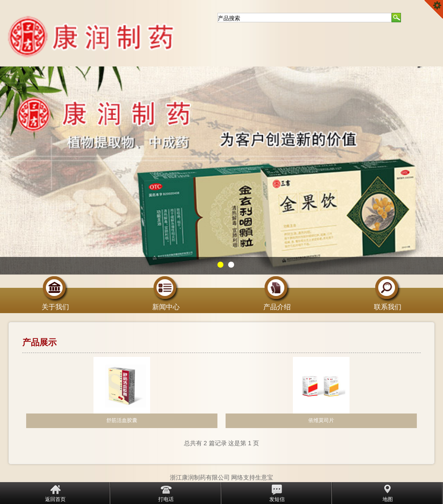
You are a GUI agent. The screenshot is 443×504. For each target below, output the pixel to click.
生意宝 (264, 477)
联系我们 (388, 303)
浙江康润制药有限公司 (200, 477)
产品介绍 (277, 303)
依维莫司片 (321, 420)
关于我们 (55, 303)
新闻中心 (166, 303)
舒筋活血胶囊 (122, 420)
